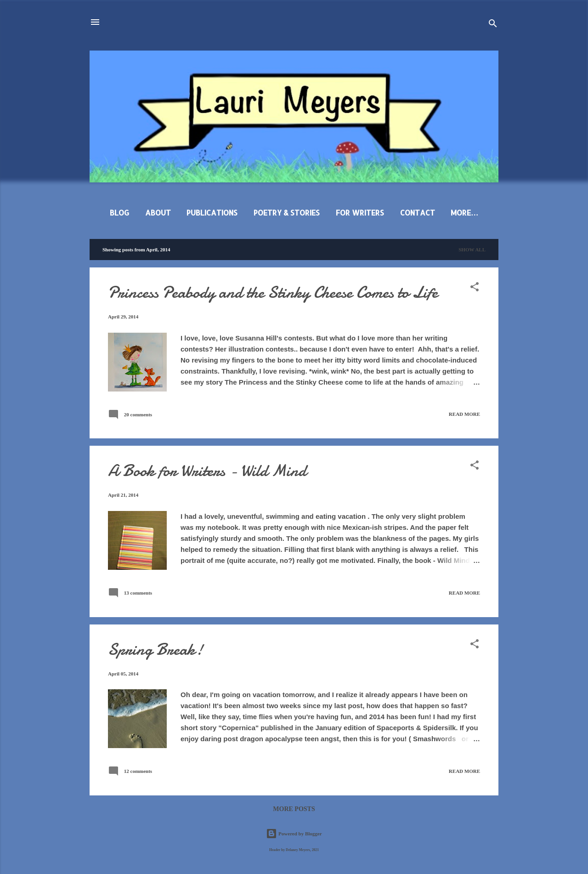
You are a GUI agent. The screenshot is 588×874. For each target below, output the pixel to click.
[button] (475, 289)
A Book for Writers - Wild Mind (207, 471)
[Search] (493, 25)
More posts (294, 809)
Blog (119, 213)
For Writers (360, 213)
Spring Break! (155, 650)
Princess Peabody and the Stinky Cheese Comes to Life (273, 292)
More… (464, 213)
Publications (212, 213)
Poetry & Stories (287, 213)
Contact (418, 213)
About (158, 213)
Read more (464, 414)
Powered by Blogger (294, 834)
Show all (472, 250)
